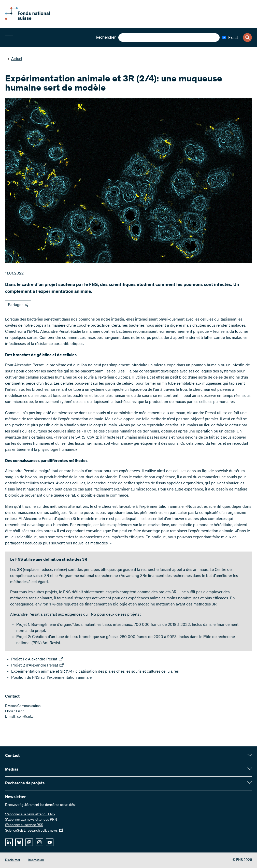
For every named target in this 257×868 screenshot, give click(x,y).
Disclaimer (13, 860)
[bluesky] (19, 842)
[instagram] (39, 842)
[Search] (247, 38)
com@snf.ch (26, 717)
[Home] (33, 19)
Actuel (15, 59)
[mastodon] (29, 842)
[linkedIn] (9, 842)
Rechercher (106, 38)
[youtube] (50, 842)
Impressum (36, 860)
